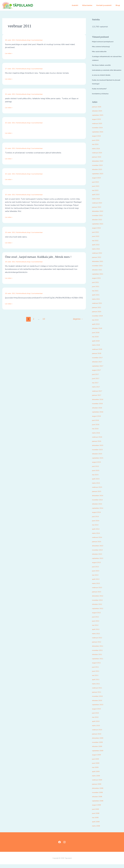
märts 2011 (97, 687)
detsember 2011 (99, 650)
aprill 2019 (97, 328)
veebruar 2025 (98, 127)
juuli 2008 (96, 813)
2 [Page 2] (34, 319)
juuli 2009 (96, 763)
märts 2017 (97, 390)
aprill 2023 (97, 198)
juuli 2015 (96, 470)
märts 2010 (97, 729)
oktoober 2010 (98, 704)
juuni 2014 (97, 524)
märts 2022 (97, 253)
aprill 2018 (97, 344)
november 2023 (99, 169)
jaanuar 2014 (98, 545)
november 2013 (99, 554)
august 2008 (98, 809)
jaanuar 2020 (98, 315)
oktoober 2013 (98, 558)
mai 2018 (96, 340)
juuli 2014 (96, 520)
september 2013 (99, 562)
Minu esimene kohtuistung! (104, 46)
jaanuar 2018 (98, 357)
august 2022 (98, 232)
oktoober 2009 (98, 750)
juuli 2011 (96, 671)
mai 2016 (96, 432)
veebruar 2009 (98, 783)
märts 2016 (97, 436)
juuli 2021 (96, 286)
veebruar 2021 (98, 307)
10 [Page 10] (44, 319)
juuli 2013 (96, 570)
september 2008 (99, 804)
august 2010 (98, 712)
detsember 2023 (99, 165)
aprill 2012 (97, 633)
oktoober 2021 (98, 273)
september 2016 (99, 416)
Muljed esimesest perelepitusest (106, 42)
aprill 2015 (97, 482)
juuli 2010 (96, 717)
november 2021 (99, 269)
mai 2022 (96, 244)
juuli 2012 (96, 620)
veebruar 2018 (98, 353)
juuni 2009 (97, 767)
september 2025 (99, 119)
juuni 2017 (97, 382)
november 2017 (99, 361)
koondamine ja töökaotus (103, 97)
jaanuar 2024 (98, 161)
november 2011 (99, 654)
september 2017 (99, 370)
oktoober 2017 (98, 365)
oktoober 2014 (98, 508)
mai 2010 (96, 721)
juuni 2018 (97, 336)
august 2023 (98, 181)
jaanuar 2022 (98, 261)
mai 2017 (96, 386)
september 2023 (99, 177)
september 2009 (99, 754)
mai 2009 (96, 771)
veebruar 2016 (98, 441)
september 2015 (99, 462)
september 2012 (99, 612)
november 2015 (99, 453)
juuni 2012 (97, 625)
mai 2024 (96, 148)
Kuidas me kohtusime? (102, 92)
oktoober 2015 (98, 457)
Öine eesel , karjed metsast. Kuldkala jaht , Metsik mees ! (38, 257)
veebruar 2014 (98, 541)
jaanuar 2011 (98, 696)
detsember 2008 (99, 792)
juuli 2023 (96, 186)
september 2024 (99, 135)
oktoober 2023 (98, 173)
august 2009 (98, 758)
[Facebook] (60, 846)
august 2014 (98, 516)
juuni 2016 (97, 428)
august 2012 (98, 616)
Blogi (118, 5)
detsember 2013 (99, 549)
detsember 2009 (99, 742)
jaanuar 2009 (98, 788)
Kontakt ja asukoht (105, 5)
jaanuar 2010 (98, 738)
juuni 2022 (97, 240)
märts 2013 (97, 587)
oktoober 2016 (98, 411)
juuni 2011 (97, 675)
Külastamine (89, 5)
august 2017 (98, 374)
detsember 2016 (99, 403)
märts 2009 (97, 779)
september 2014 (99, 512)
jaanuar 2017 (98, 399)
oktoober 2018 (98, 332)
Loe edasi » (10, 53)
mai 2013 (96, 579)
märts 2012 (97, 637)
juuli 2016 (96, 424)
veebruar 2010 (98, 733)
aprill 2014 (97, 533)
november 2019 (99, 319)
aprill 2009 (97, 775)
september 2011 (99, 662)
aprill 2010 (97, 725)
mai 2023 (96, 194)
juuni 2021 (97, 290)
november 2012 (99, 604)
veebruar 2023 (98, 206)
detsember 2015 (99, 449)
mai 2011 (96, 679)
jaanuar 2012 (98, 646)
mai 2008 (96, 821)
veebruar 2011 (98, 691)
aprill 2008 (97, 825)
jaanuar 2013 (98, 595)
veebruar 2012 (98, 641)
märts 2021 (97, 303)
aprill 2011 (97, 683)
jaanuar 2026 (98, 110)
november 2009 (99, 746)
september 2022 (99, 227)
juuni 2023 (97, 190)
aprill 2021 (97, 298)
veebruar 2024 (98, 156)
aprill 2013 (97, 583)
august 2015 (98, 466)
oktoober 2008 (98, 800)
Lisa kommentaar (37, 40)
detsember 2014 (99, 499)
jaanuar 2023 (98, 211)
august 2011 (98, 666)
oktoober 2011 (98, 658)
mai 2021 (96, 294)
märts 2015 (97, 487)
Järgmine (78, 319)
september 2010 (99, 708)
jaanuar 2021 (98, 311)
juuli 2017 (96, 378)
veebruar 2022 (98, 257)
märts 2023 (97, 202)
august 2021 (98, 282)
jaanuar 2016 (98, 445)
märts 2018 (97, 349)
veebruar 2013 (98, 591)
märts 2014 (97, 537)
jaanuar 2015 (98, 495)
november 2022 (99, 219)
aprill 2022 (97, 248)
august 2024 (98, 140)
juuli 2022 (96, 236)
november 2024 (99, 131)
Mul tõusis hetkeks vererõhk (104, 65)
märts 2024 (97, 152)
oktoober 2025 (98, 114)
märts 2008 (97, 829)
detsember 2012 (99, 599)
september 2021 (99, 278)
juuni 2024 (97, 144)
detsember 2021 (99, 265)
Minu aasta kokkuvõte (101, 51)
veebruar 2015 (98, 491)
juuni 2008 (97, 817)
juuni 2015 (97, 474)
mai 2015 (96, 478)
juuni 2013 (97, 574)
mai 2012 (96, 629)
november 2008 (99, 796)
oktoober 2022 (98, 223)
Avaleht (78, 5)
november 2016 (99, 407)
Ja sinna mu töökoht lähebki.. (104, 79)
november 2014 (99, 503)
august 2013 (98, 566)
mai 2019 (96, 324)
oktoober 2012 (98, 608)
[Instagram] (64, 846)
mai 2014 (96, 528)
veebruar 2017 (98, 395)
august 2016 (98, 420)
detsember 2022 (99, 215)
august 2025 (98, 123)
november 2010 (99, 700)
